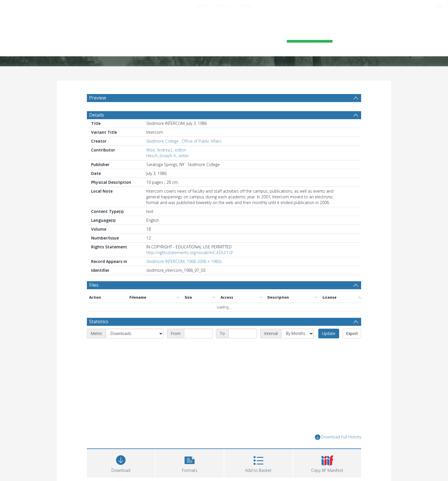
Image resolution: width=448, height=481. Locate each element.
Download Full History (338, 437)
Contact (245, 6)
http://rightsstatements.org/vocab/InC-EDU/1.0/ (190, 253)
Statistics (99, 322)
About (223, 6)
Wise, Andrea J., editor (166, 150)
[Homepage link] (224, 36)
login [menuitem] (439, 6)
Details (97, 115)
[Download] (121, 463)
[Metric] (135, 334)
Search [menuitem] (202, 6)
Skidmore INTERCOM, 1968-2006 (176, 261)
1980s (216, 261)
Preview (98, 98)
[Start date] (198, 334)
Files (94, 285)
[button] (190, 463)
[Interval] (297, 334)
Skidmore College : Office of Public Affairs (184, 141)
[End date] (243, 334)
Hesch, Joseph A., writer (168, 156)
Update (329, 333)
